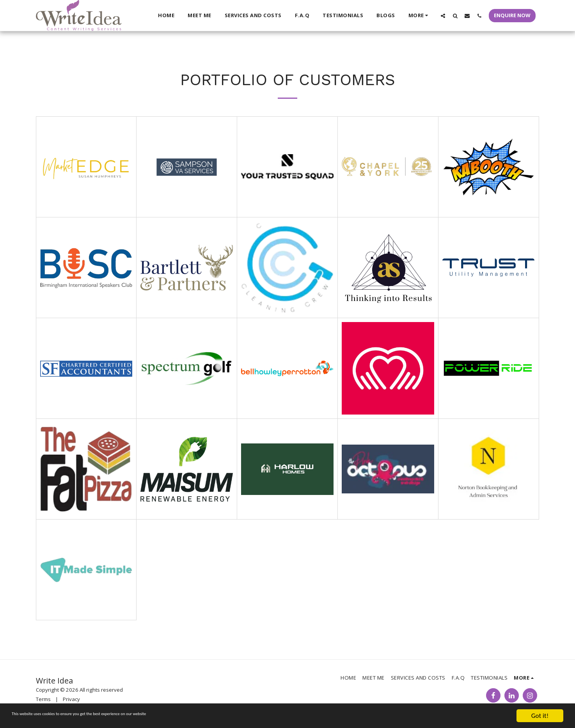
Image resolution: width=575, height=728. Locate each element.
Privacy (71, 699)
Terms (43, 699)
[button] (443, 16)
